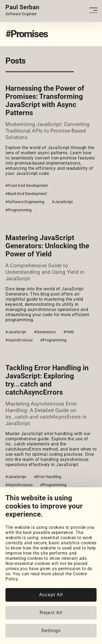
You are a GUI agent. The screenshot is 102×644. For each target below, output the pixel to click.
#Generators (45, 332)
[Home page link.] (22, 10)
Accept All (51, 595)
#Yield (69, 332)
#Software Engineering (25, 202)
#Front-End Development (27, 186)
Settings (51, 631)
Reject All (51, 613)
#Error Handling (48, 477)
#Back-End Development (26, 194)
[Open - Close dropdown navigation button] (94, 10)
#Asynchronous (19, 340)
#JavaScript (62, 202)
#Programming (18, 210)
